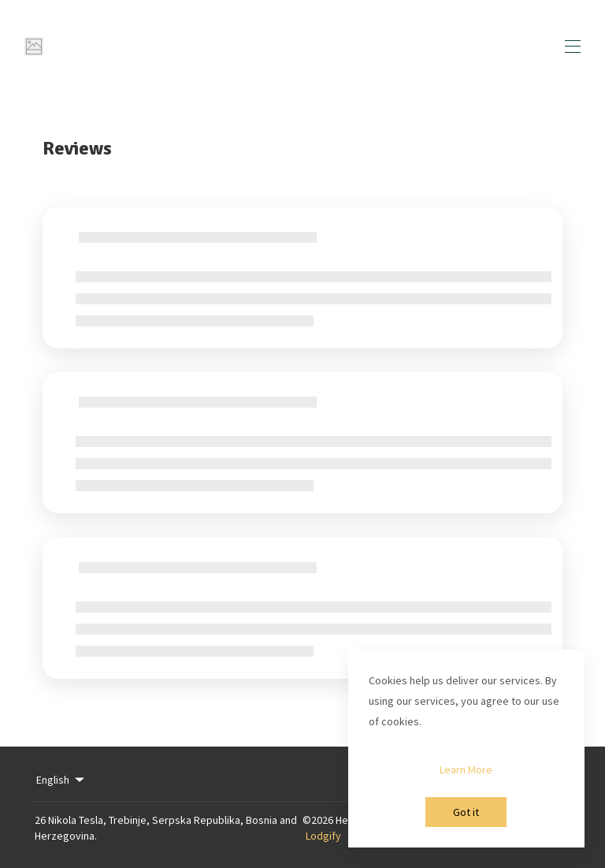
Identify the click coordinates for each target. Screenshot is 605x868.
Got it (466, 812)
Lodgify (323, 836)
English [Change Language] (61, 780)
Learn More (466, 769)
